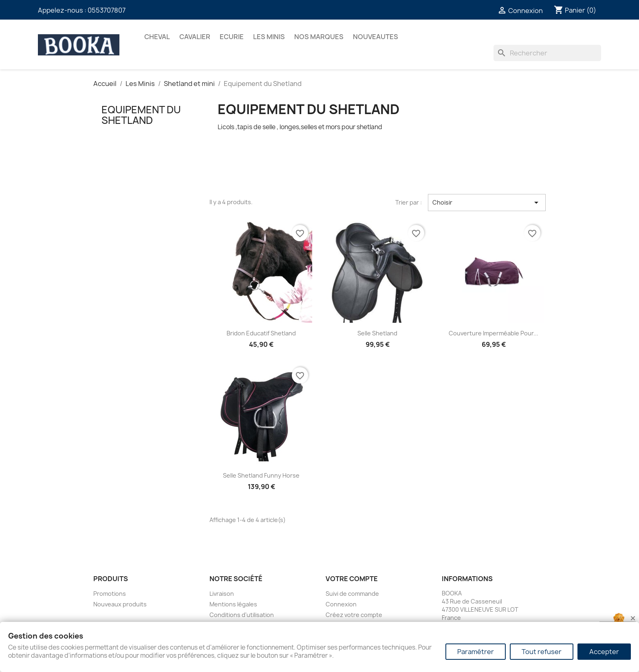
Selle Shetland (377, 333)
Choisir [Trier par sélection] (487, 203)
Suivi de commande (352, 594)
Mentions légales (233, 604)
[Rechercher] (547, 53)
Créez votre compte (354, 615)
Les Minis (269, 37)
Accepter (604, 652)
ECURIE (232, 37)
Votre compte (352, 579)
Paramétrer (476, 652)
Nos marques (319, 37)
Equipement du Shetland (141, 115)
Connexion (341, 604)
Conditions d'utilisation (242, 615)
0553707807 (107, 10)
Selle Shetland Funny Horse (261, 475)
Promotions (110, 594)
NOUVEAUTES (376, 37)
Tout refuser (542, 652)
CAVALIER (195, 37)
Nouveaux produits (120, 604)
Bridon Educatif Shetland (261, 333)
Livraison (222, 594)
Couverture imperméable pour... (494, 333)
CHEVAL (157, 37)
